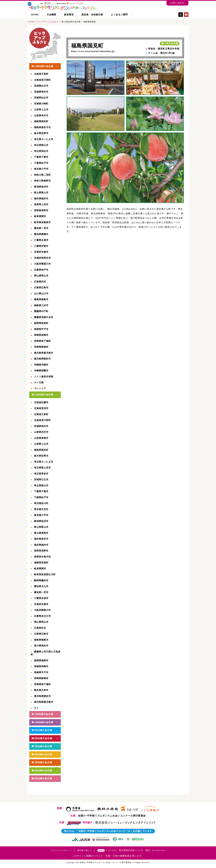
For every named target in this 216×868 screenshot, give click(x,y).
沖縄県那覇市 (41, 371)
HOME (35, 15)
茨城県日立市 (41, 480)
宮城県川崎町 (41, 104)
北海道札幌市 (41, 402)
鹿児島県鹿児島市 (44, 353)
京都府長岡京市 (42, 258)
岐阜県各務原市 (42, 222)
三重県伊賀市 (41, 246)
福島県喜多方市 (42, 127)
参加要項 (69, 15)
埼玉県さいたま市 (44, 139)
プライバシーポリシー (61, 850)
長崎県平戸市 (41, 329)
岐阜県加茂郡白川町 (45, 574)
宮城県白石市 (41, 86)
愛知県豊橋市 (41, 234)
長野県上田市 (41, 204)
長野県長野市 (41, 210)
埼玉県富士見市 (42, 468)
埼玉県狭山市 (41, 145)
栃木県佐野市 (41, 133)
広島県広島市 (41, 288)
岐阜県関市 (40, 216)
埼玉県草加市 (41, 474)
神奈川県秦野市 (42, 181)
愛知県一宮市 (41, 228)
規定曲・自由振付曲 (92, 15)
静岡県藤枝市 (41, 580)
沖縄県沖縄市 (41, 365)
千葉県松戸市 (41, 163)
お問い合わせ (177, 3)
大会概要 (51, 15)
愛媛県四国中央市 (44, 317)
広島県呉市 (40, 282)
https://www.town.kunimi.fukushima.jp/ (93, 51)
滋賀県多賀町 (41, 563)
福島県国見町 (87, 46)
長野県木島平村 (42, 557)
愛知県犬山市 (41, 586)
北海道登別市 (41, 408)
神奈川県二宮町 (42, 175)
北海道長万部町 (42, 80)
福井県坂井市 (41, 539)
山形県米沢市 (41, 116)
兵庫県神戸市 (41, 270)
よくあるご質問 (119, 15)
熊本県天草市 (41, 690)
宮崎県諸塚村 (41, 347)
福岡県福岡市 (41, 661)
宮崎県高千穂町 (42, 341)
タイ (36, 708)
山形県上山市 (41, 110)
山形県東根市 (41, 438)
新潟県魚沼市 (41, 187)
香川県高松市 (41, 646)
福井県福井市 (41, 199)
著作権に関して (84, 850)
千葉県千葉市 (41, 157)
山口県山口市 (41, 294)
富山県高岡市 (41, 533)
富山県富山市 (41, 193)
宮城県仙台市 (41, 98)
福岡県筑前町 (41, 323)
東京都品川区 (41, 503)
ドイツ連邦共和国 (44, 377)
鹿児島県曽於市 (42, 359)
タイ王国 (39, 382)
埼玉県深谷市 (41, 151)
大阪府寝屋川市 (42, 264)
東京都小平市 (41, 169)
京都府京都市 (41, 252)
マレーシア (40, 388)
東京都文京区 (41, 509)
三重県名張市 (41, 240)
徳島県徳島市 (41, 299)
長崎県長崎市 (41, 335)
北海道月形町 (41, 74)
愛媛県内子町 (41, 311)
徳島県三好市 (41, 305)
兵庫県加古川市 (42, 616)
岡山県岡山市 (41, 276)
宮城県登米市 (41, 92)
